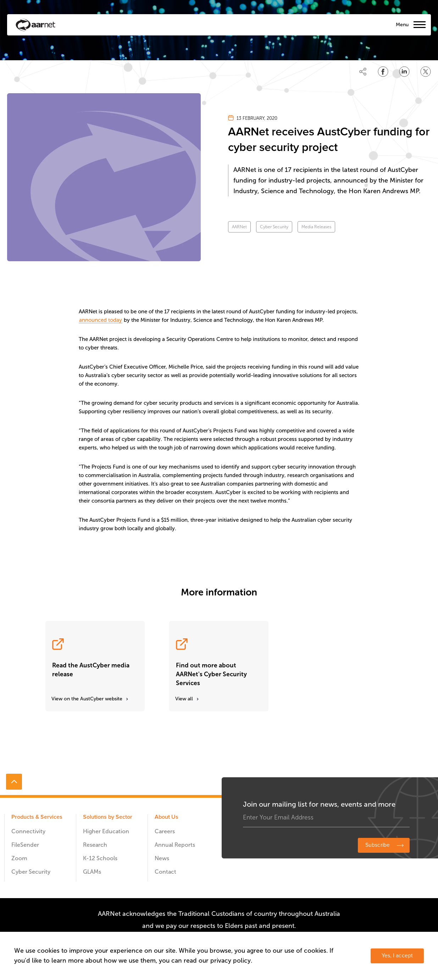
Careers (165, 831)
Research (95, 845)
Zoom (19, 858)
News (162, 858)
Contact (165, 872)
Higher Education (106, 831)
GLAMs (92, 872)
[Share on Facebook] (383, 72)
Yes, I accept (397, 956)
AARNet (239, 227)
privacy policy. (231, 961)
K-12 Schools (100, 858)
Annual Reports (175, 845)
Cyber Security (274, 227)
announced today (101, 320)
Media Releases (316, 227)
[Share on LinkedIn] (404, 72)
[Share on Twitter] (426, 72)
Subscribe (378, 845)
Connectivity (28, 831)
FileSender (25, 845)
